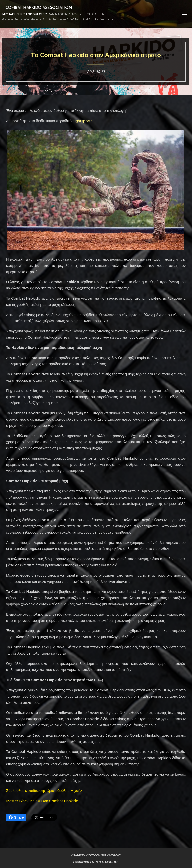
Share (16, 817)
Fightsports (83, 121)
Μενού (184, 14)
